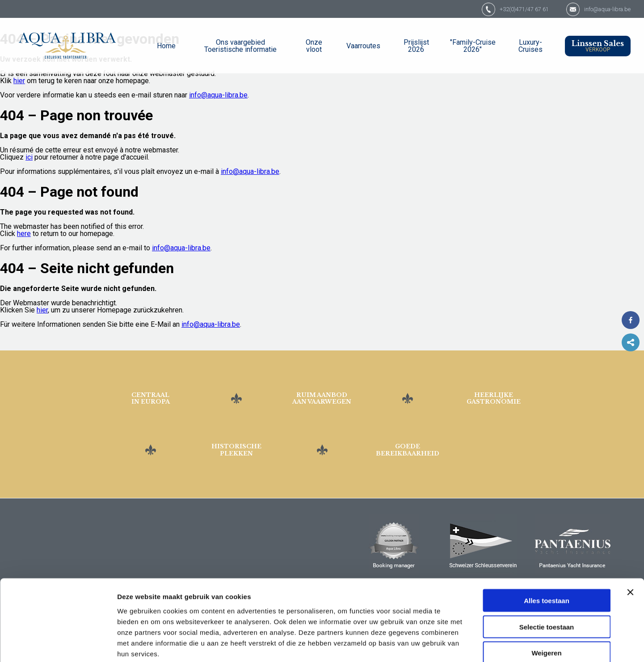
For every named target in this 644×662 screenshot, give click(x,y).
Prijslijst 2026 (416, 46)
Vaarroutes (363, 46)
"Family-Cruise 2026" (473, 46)
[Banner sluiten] (630, 544)
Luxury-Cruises (530, 46)
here (24, 234)
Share (631, 342)
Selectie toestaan (547, 579)
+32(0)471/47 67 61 (500, 9)
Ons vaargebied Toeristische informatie (240, 46)
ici (29, 157)
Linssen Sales (598, 46)
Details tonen (483, 644)
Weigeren (546, 605)
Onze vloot (314, 46)
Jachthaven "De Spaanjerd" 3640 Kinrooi (61, 516)
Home (166, 46)
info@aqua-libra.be (601, 9)
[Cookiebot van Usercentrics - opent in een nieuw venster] (58, 645)
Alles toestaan (547, 552)
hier (19, 81)
